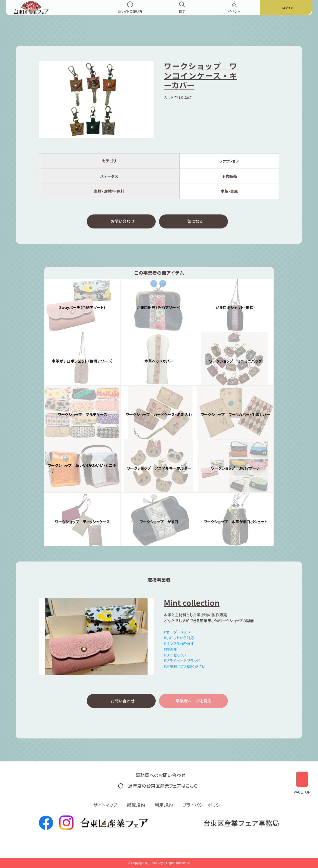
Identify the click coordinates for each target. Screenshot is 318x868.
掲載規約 (136, 805)
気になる (195, 222)
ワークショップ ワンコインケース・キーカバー (200, 75)
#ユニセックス (175, 656)
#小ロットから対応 (179, 639)
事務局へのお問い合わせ (160, 775)
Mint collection (192, 604)
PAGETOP (302, 781)
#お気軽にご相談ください (185, 668)
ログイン (288, 8)
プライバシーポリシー (204, 805)
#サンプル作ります (179, 645)
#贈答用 (171, 650)
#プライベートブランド (182, 662)
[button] (92, 671)
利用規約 (164, 805)
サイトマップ (105, 805)
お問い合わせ (123, 222)
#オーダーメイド (177, 633)
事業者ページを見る (193, 703)
